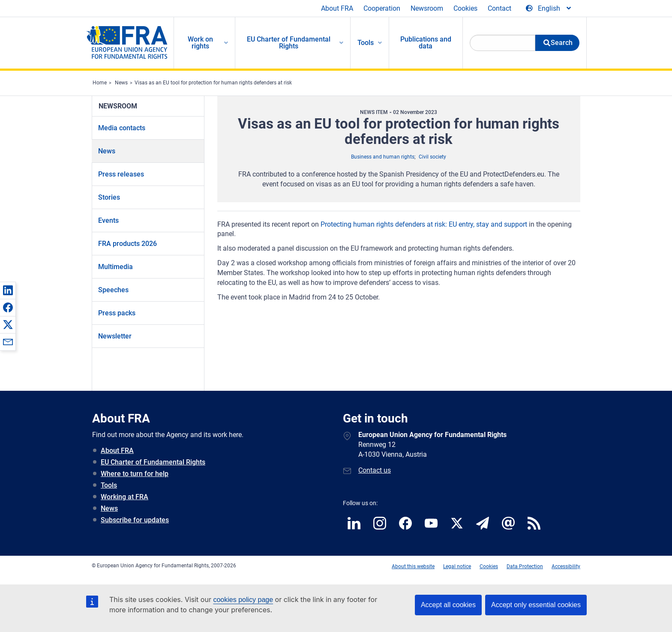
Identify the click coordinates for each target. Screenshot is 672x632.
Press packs (117, 313)
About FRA (337, 8)
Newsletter (115, 336)
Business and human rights (383, 157)
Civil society (432, 157)
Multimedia (115, 267)
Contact (499, 8)
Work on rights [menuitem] (200, 43)
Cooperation (382, 8)
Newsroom (427, 8)
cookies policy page (243, 600)
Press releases (121, 174)
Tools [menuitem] (366, 43)
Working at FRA (124, 497)
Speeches (113, 290)
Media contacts (122, 128)
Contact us (375, 470)
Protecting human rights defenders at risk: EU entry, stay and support (424, 224)
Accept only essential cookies (536, 605)
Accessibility (566, 566)
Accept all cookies (448, 605)
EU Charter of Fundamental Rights (153, 462)
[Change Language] (549, 9)
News (121, 83)
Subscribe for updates (135, 520)
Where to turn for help (135, 474)
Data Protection (525, 566)
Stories (109, 197)
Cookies (465, 8)
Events (108, 220)
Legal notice (457, 566)
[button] (8, 290)
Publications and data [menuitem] (426, 43)
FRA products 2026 (127, 244)
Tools (109, 485)
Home (100, 83)
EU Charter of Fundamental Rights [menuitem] (289, 43)
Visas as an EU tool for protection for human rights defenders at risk (213, 83)
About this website (413, 566)
